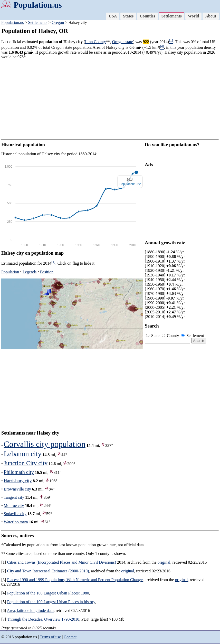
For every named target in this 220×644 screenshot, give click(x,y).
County (171, 336)
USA (113, 16)
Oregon (58, 22)
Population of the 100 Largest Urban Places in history (51, 602)
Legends (30, 272)
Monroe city (14, 506)
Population (10, 272)
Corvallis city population (45, 444)
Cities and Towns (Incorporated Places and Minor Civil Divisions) (62, 562)
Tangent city (14, 497)
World (194, 16)
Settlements (172, 16)
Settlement (193, 336)
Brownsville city (17, 489)
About (211, 16)
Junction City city (26, 463)
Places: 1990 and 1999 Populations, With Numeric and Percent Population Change (75, 580)
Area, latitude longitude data (30, 611)
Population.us (38, 5)
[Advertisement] (110, 99)
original (164, 562)
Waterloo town (16, 522)
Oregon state (123, 42)
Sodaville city (15, 514)
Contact (70, 637)
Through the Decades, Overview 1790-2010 (43, 619)
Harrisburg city (18, 481)
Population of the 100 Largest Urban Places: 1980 (48, 593)
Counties (147, 16)
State (153, 336)
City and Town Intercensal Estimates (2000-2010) (48, 571)
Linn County (95, 42)
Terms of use (50, 637)
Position (47, 272)
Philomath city (19, 472)
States (128, 16)
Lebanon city (23, 454)
